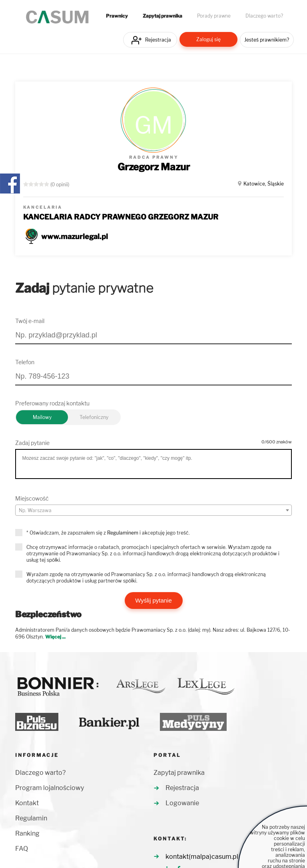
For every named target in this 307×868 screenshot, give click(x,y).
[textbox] (153, 511)
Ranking (27, 833)
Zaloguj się (208, 39)
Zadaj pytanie (32, 443)
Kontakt (27, 803)
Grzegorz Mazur (154, 167)
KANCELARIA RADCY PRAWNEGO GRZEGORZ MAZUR (121, 217)
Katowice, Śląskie (264, 184)
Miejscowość (32, 498)
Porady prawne (214, 16)
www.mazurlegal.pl (75, 236)
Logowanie (182, 803)
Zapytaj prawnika (162, 16)
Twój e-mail (30, 321)
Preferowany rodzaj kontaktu (52, 403)
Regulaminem (123, 533)
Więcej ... (55, 637)
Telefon (25, 362)
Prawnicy (117, 16)
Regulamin (31, 818)
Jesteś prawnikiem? (267, 40)
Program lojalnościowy (50, 788)
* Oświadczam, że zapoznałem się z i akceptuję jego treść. (108, 533)
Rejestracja (158, 40)
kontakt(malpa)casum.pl (202, 857)
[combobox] (153, 510)
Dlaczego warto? (264, 16)
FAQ (22, 849)
